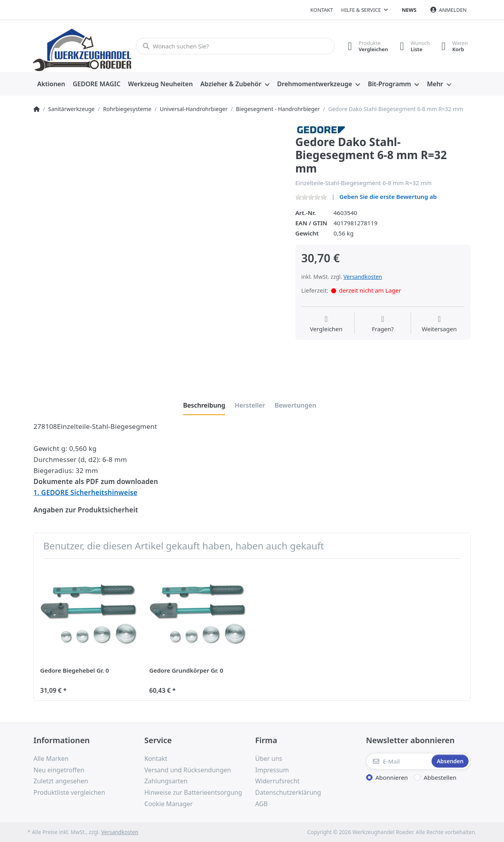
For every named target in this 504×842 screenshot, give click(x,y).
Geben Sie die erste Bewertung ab (388, 197)
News (409, 10)
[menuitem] (51, 84)
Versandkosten (363, 277)
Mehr (435, 84)
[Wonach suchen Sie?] (235, 46)
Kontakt (322, 10)
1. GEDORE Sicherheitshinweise (85, 492)
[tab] (204, 405)
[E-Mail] (398, 761)
